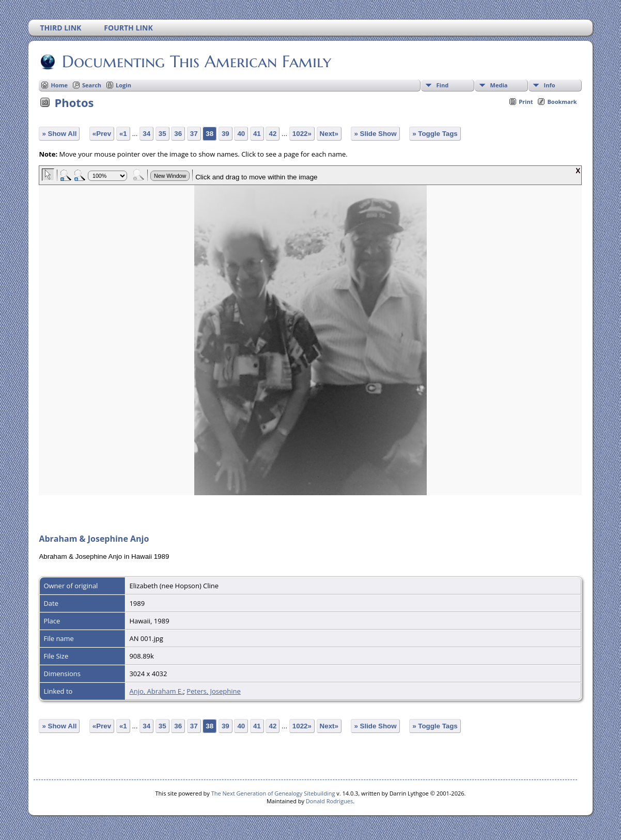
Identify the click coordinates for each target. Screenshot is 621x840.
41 (257, 134)
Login (123, 85)
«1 (123, 134)
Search (92, 85)
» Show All (59, 134)
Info (550, 85)
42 (273, 134)
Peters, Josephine (214, 691)
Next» (329, 134)
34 (146, 134)
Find (443, 85)
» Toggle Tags (435, 134)
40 (241, 134)
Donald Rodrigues (329, 801)
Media (499, 85)
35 (162, 134)
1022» (302, 134)
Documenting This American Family (196, 62)
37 (194, 134)
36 (178, 134)
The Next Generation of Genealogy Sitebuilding (273, 793)
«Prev (102, 134)
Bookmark (562, 102)
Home (59, 85)
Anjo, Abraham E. (156, 691)
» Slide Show (375, 134)
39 (226, 134)
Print (526, 102)
